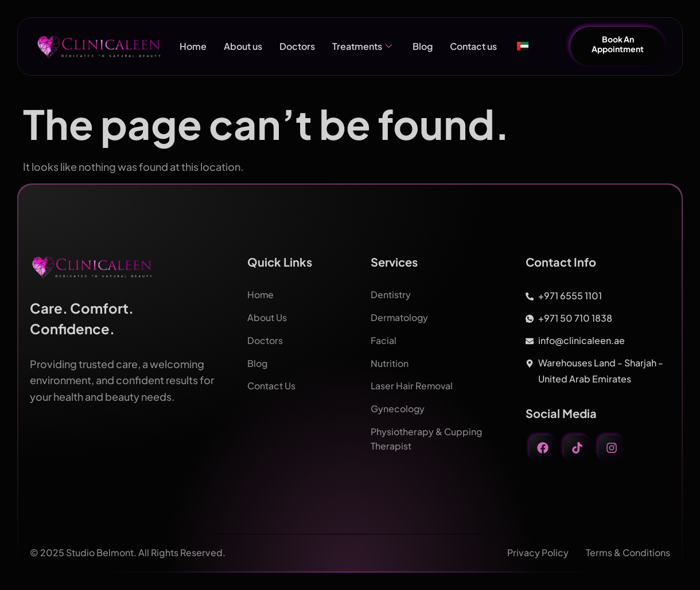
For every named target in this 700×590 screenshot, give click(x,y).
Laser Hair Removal (413, 384)
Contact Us (271, 384)
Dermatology (400, 317)
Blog (423, 46)
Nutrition (390, 362)
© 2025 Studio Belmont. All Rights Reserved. (128, 552)
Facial (384, 339)
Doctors (297, 46)
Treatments (362, 46)
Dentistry (391, 294)
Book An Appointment (618, 44)
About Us (267, 317)
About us (243, 46)
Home (193, 46)
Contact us (473, 46)
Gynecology (398, 406)
